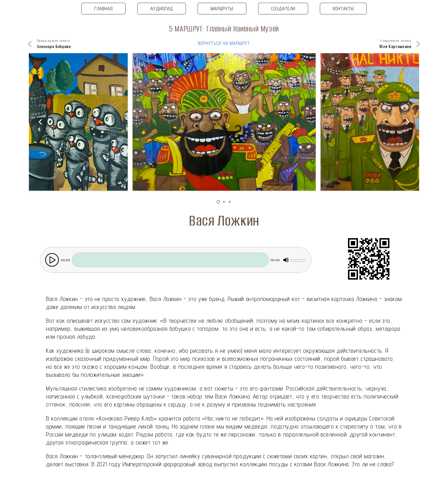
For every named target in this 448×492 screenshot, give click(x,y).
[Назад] (41, 122)
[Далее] (407, 122)
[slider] (170, 260)
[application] (176, 260)
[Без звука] (286, 260)
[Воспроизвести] (52, 260)
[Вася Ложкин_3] (224, 122)
